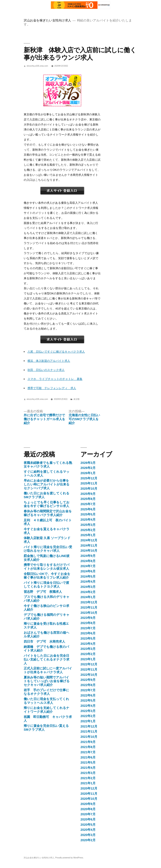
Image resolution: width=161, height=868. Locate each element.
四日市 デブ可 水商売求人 (44, 642)
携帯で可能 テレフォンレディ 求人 (52, 388)
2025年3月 (88, 525)
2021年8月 (88, 747)
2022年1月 (88, 721)
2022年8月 (88, 685)
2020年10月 (89, 799)
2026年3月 (88, 463)
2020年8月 (88, 809)
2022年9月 (88, 680)
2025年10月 (89, 489)
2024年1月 (88, 597)
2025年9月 (88, 494)
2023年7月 (88, 628)
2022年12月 (89, 664)
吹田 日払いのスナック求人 (46, 370)
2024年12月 (89, 540)
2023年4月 (88, 644)
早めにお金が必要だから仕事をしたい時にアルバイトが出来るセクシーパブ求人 (47, 484)
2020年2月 (88, 840)
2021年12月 (89, 726)
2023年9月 (88, 618)
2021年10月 (89, 737)
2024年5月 (88, 576)
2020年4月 (88, 830)
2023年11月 (89, 607)
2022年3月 (88, 711)
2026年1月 (88, 473)
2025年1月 (88, 535)
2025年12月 (89, 478)
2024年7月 (88, 566)
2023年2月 (88, 654)
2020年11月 (89, 794)
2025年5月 (88, 514)
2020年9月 (88, 804)
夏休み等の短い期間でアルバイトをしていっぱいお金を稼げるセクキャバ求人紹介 (47, 681)
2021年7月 (88, 752)
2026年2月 (88, 468)
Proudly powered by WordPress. (69, 858)
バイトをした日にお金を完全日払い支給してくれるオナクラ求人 (47, 659)
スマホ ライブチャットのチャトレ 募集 (55, 379)
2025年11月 (89, 483)
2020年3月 (88, 835)
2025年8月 (88, 499)
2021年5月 (88, 762)
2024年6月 (88, 571)
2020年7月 (88, 814)
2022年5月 (88, 700)
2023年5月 (88, 638)
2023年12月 (89, 602)
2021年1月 (88, 783)
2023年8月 (88, 623)
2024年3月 (88, 587)
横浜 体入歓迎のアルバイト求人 (49, 361)
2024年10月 (89, 551)
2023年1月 (88, 659)
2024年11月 (89, 545)
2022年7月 (88, 690)
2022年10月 (89, 675)
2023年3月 (88, 649)
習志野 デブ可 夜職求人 (43, 592)
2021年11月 (89, 731)
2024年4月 (88, 582)
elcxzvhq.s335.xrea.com (37, 66)
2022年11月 (89, 669)
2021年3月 (88, 773)
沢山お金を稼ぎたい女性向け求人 (47, 20)
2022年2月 (88, 716)
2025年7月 (88, 504)
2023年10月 (89, 613)
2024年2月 (88, 592)
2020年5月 (88, 825)
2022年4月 (88, 706)
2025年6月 (88, 509)
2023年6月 (88, 633)
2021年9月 (88, 742)
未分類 (76, 399)
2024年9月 (88, 556)
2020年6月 (88, 819)
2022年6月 (88, 695)
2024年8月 (88, 561)
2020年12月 (89, 788)
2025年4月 (88, 520)
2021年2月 (88, 778)
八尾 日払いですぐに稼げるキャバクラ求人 (56, 352)
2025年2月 (88, 530)
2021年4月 (88, 768)
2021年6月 (88, 757)
